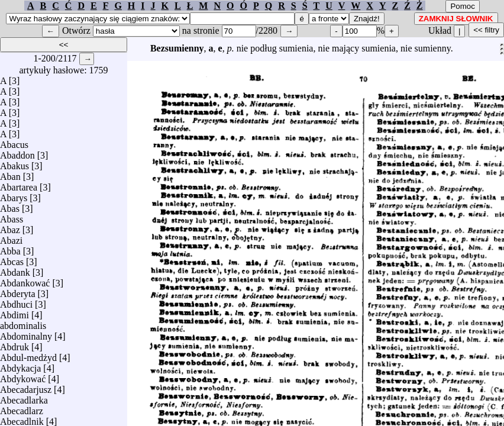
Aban (10, 174)
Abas (10, 206)
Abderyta (18, 291)
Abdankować (25, 280)
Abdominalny (26, 333)
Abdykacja (20, 365)
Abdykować (23, 376)
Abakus (14, 163)
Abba (10, 248)
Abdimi (14, 312)
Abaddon (17, 152)
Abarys (14, 195)
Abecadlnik (22, 419)
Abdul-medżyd (28, 355)
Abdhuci (16, 301)
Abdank (15, 270)
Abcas (12, 259)
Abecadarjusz (26, 387)
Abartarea (19, 184)
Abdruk (14, 344)
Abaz (10, 227)
